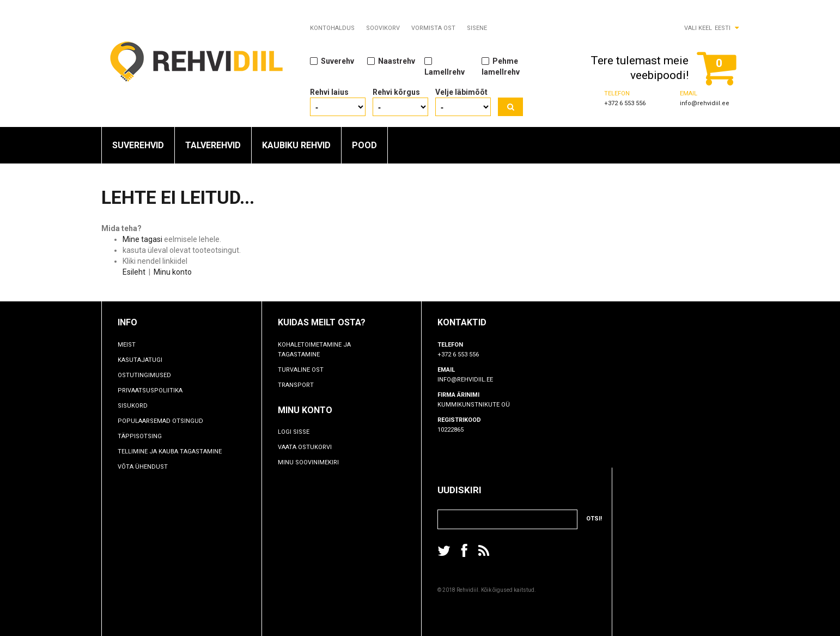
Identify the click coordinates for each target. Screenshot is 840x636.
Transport (296, 385)
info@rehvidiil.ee (705, 103)
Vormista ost (433, 28)
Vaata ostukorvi (305, 447)
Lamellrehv (445, 66)
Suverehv (332, 61)
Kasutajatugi (140, 360)
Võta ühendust (143, 467)
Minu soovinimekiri (308, 462)
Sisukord (133, 406)
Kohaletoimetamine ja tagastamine (314, 350)
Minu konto (173, 272)
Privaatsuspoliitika (150, 390)
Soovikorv (383, 28)
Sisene (477, 28)
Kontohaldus (332, 28)
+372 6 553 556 (625, 103)
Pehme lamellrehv (501, 66)
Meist (127, 345)
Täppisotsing (140, 436)
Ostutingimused (144, 375)
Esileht (134, 272)
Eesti (723, 28)
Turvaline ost (301, 370)
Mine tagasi (142, 239)
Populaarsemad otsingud (160, 421)
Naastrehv (391, 61)
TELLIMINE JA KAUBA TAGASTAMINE (170, 452)
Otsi (510, 107)
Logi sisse (294, 432)
